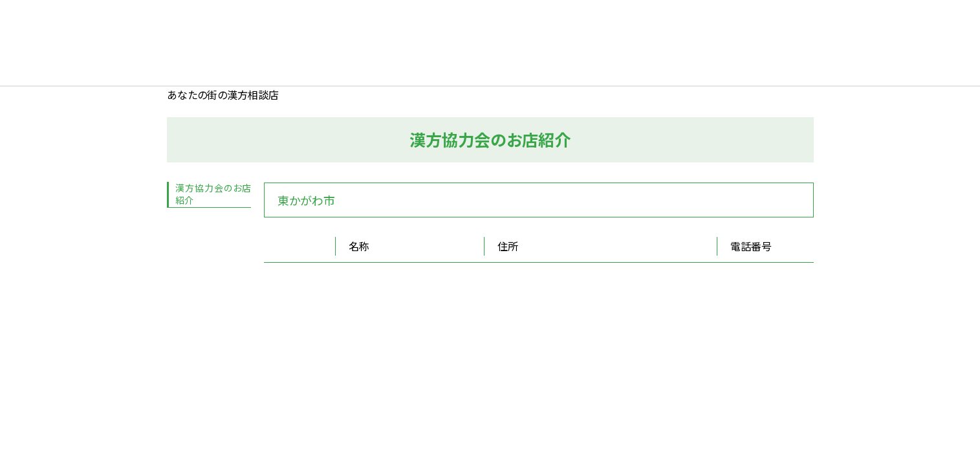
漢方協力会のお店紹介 (213, 194)
